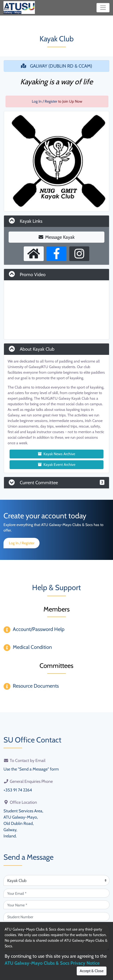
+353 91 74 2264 (18, 790)
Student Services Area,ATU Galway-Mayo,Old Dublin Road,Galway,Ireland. (23, 823)
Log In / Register (45, 101)
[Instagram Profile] (79, 254)
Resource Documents (36, 686)
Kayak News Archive (56, 454)
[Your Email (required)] (56, 893)
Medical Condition (32, 647)
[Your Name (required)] (56, 905)
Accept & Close (92, 971)
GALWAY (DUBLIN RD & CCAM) (56, 66)
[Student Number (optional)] (56, 917)
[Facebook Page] (56, 254)
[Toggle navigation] (103, 8)
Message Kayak (57, 237)
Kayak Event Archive (57, 465)
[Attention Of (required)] (56, 880)
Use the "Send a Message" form (31, 769)
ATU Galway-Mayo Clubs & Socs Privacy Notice (52, 963)
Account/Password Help (39, 629)
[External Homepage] (34, 254)
